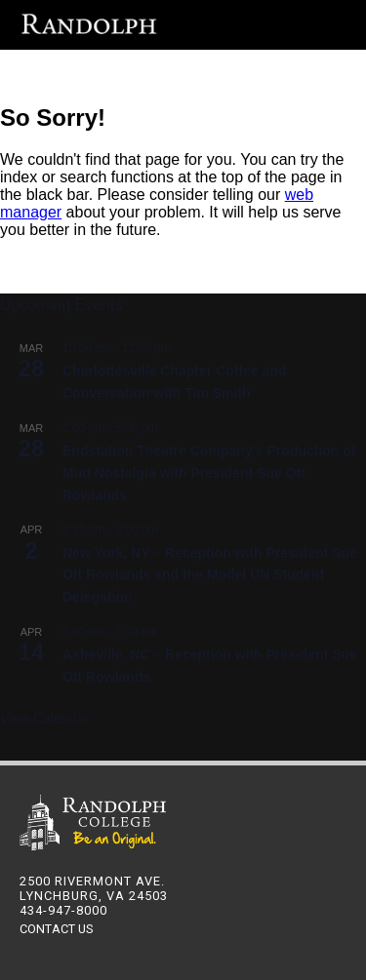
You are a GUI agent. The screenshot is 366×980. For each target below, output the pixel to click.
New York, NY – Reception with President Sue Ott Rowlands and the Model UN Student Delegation (210, 575)
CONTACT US (56, 929)
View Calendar (44, 719)
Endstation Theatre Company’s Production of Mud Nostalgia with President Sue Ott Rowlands (209, 472)
